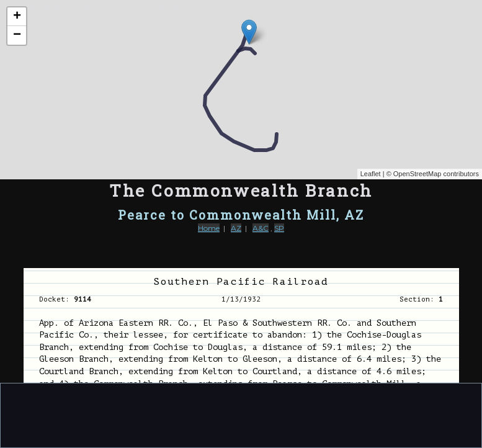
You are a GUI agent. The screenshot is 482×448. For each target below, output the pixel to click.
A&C (261, 228)
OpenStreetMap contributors (436, 174)
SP (279, 228)
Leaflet (371, 174)
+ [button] (17, 17)
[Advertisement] (241, 414)
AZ (236, 228)
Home (209, 228)
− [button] (17, 35)
